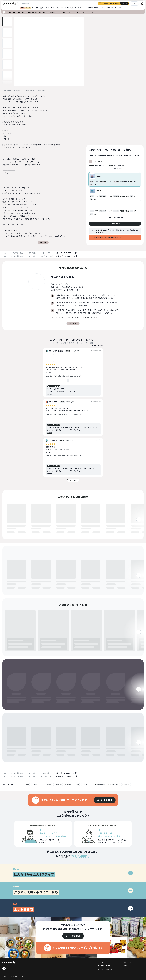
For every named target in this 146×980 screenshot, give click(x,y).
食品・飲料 (35, 8)
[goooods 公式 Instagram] (4, 950)
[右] (139, 528)
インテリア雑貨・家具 (66, 8)
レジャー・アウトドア (107, 8)
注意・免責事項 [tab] (29, 91)
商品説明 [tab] (7, 91)
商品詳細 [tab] (17, 91)
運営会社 (125, 947)
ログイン (134, 3)
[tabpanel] (43, 169)
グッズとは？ (101, 944)
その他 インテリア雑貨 (46, 256)
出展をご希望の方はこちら (104, 947)
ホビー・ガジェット (120, 8)
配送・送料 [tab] (41, 91)
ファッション (78, 8)
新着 (28, 8)
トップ (4, 253)
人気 (22, 8)
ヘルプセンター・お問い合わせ (105, 951)
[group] (105, 781)
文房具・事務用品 (94, 8)
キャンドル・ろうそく (45, 253)
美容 (42, 8)
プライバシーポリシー (128, 944)
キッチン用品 (55, 8)
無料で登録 (11, 532)
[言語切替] (142, 3)
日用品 (47, 8)
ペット (85, 8)
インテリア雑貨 (31, 253)
